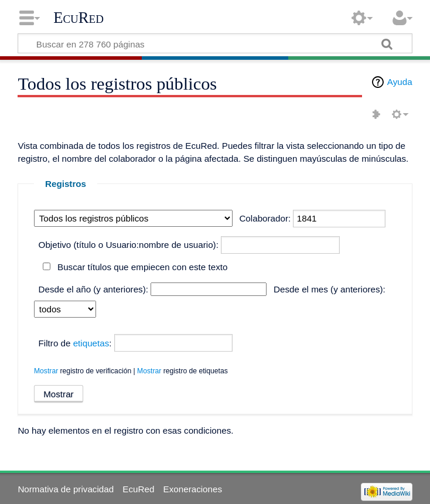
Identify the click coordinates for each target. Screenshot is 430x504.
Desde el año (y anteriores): (93, 289)
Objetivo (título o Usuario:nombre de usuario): (129, 245)
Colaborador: (265, 218)
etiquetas (91, 343)
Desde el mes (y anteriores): (330, 289)
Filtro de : (75, 343)
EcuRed (79, 18)
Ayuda (400, 82)
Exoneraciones (193, 489)
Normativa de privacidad (66, 489)
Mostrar (46, 371)
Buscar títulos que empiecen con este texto (142, 267)
